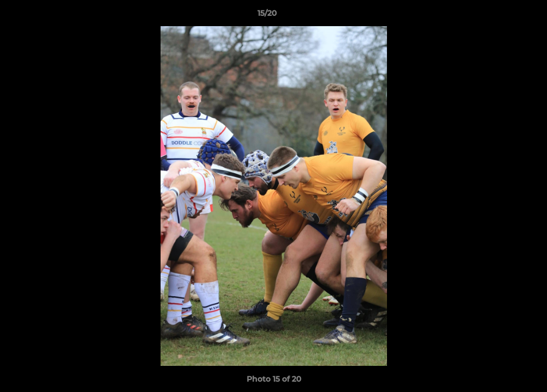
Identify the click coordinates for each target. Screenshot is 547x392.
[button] (501, 16)
